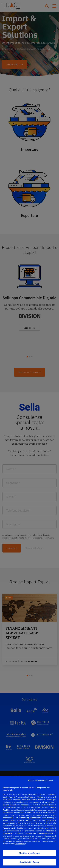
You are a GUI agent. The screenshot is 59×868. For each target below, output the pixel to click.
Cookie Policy (21, 844)
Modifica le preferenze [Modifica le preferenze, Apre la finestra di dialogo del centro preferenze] (30, 853)
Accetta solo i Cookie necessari (40, 780)
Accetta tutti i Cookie (29, 862)
